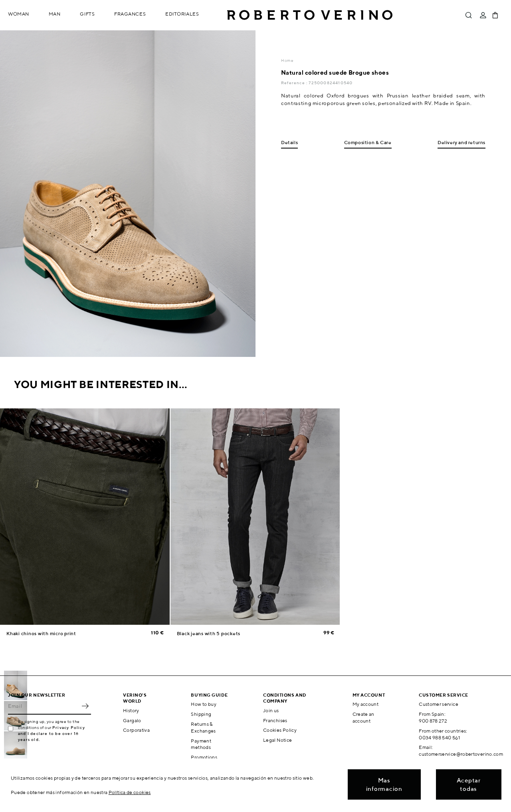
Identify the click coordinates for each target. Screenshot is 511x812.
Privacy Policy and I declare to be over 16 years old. (51, 733)
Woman (19, 14)
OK (85, 706)
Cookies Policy (280, 730)
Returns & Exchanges (203, 727)
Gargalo (132, 720)
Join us (271, 710)
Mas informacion (384, 784)
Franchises (275, 720)
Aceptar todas (469, 784)
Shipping (201, 714)
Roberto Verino (310, 15)
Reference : (295, 83)
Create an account (363, 717)
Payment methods (201, 744)
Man (55, 14)
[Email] (44, 706)
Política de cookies (130, 792)
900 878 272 (433, 721)
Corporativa (136, 730)
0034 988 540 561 (439, 738)
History (131, 710)
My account (366, 704)
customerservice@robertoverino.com (461, 754)
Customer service (439, 704)
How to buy (204, 704)
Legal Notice (277, 740)
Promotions (204, 757)
